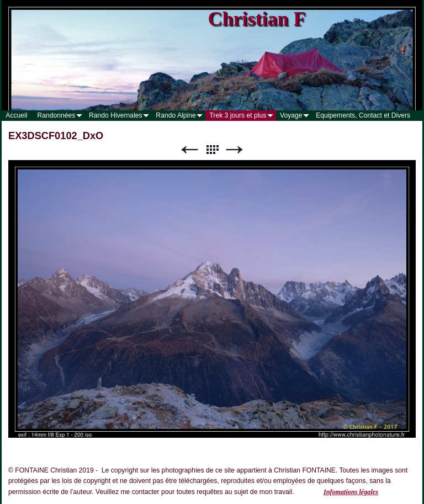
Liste (212, 150)
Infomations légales (351, 492)
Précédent (189, 150)
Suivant (235, 150)
